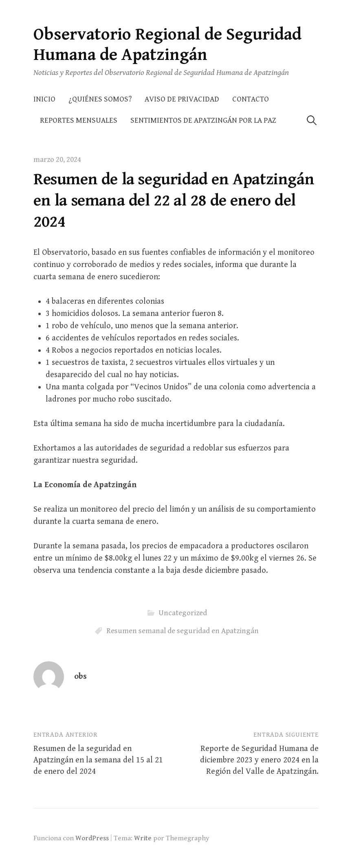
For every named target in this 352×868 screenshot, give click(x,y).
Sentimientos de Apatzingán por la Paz (203, 120)
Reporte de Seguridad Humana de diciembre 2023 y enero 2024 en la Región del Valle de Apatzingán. (259, 760)
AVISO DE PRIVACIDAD (182, 99)
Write (143, 838)
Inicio (44, 99)
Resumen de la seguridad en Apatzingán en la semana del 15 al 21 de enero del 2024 (98, 760)
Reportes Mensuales (79, 120)
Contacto (251, 99)
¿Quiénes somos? (100, 99)
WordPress (92, 838)
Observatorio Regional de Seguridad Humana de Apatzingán (167, 45)
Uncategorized (183, 613)
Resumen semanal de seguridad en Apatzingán (183, 631)
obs (80, 677)
